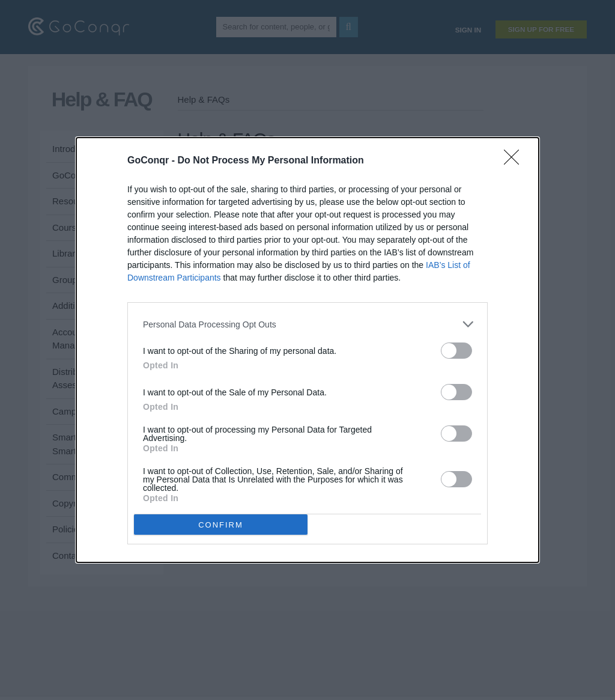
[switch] (456, 351)
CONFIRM (221, 525)
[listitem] (307, 324)
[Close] (515, 161)
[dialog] (307, 350)
